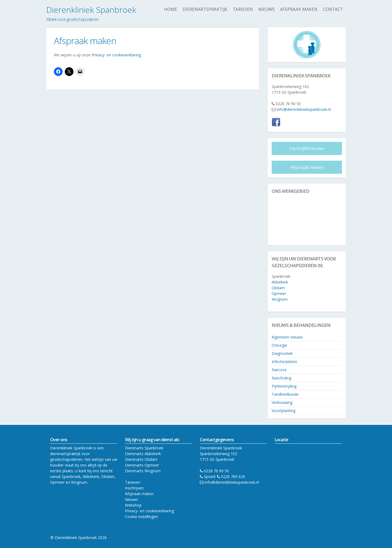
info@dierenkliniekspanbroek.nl (304, 109)
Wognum (280, 299)
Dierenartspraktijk (205, 9)
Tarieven (243, 9)
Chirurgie (279, 345)
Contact (333, 9)
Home (171, 9)
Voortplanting (284, 411)
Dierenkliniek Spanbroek (91, 10)
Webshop (133, 505)
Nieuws (267, 9)
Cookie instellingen (141, 517)
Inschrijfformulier (307, 148)
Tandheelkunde (285, 394)
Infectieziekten (284, 362)
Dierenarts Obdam (141, 459)
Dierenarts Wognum (143, 471)
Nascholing (281, 378)
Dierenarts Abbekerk (143, 454)
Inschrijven (134, 488)
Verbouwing (282, 402)
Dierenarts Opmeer (142, 465)
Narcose (279, 370)
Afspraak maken (299, 9)
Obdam (278, 288)
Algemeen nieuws (287, 337)
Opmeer (279, 293)
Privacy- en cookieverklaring (116, 55)
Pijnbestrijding (284, 386)
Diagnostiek (282, 353)
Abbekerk (280, 282)
